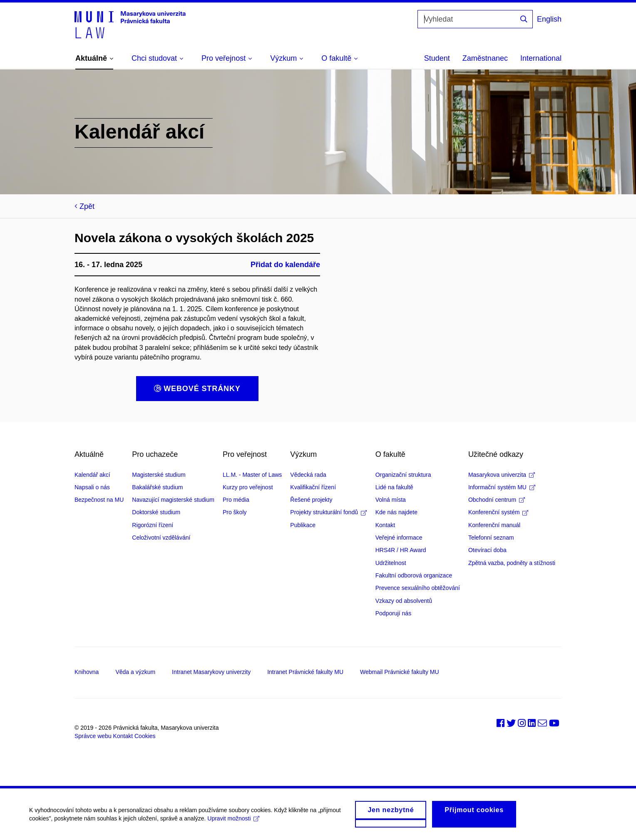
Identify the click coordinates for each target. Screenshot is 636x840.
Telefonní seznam (491, 538)
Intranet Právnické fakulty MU (305, 672)
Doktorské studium (156, 512)
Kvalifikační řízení (313, 487)
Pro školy (235, 512)
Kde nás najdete (396, 512)
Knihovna (87, 672)
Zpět (84, 206)
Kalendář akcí (92, 475)
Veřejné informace (399, 538)
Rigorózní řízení (153, 525)
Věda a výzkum (135, 672)
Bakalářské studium (157, 487)
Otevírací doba (487, 550)
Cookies (145, 736)
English (549, 19)
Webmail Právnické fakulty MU (400, 672)
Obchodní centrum (497, 500)
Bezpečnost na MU (99, 500)
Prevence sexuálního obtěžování (418, 588)
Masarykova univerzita (502, 475)
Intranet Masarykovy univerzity (211, 672)
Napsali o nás (92, 487)
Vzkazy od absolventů (404, 601)
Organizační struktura (403, 475)
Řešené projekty (311, 500)
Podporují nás (393, 613)
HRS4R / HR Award (401, 550)
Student (437, 58)
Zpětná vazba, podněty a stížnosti (512, 563)
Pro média (236, 500)
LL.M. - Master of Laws (252, 475)
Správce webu (93, 736)
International (541, 58)
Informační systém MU (502, 487)
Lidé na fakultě (394, 487)
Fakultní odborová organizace (414, 575)
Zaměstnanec (485, 58)
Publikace (303, 525)
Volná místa (391, 500)
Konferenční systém (498, 512)
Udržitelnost (391, 563)
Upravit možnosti (233, 825)
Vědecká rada (308, 475)
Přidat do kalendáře (285, 265)
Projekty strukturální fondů (328, 512)
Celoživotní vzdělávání (161, 538)
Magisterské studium (159, 475)
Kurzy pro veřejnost (248, 487)
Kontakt (385, 525)
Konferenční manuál (494, 525)
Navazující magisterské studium (173, 500)
